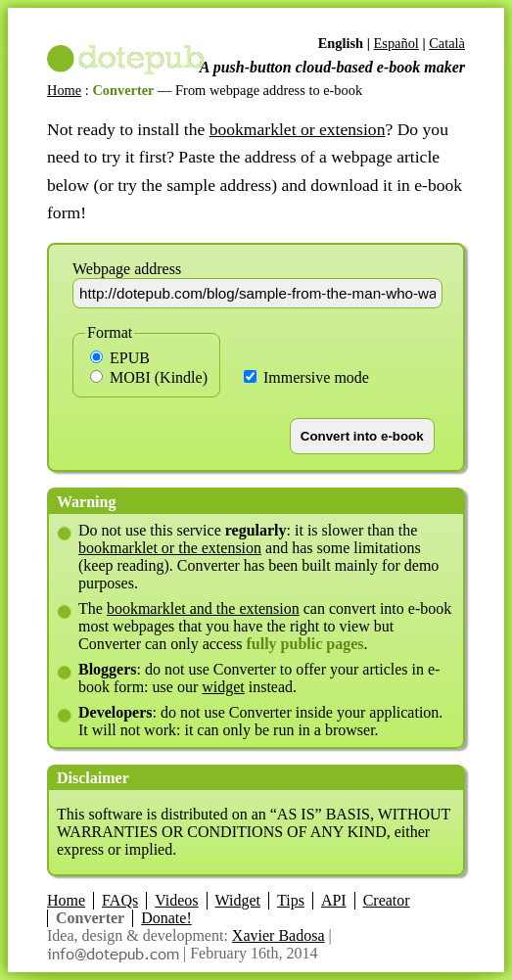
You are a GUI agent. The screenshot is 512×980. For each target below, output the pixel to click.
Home (64, 90)
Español (396, 43)
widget (223, 687)
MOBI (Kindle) (149, 377)
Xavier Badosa (279, 935)
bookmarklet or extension (298, 129)
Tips (291, 900)
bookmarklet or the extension (170, 548)
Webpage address (127, 269)
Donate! (166, 918)
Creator (387, 900)
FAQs (120, 900)
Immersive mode (306, 377)
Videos (176, 900)
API (334, 900)
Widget (238, 900)
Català (447, 43)
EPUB (120, 358)
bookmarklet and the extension (203, 608)
